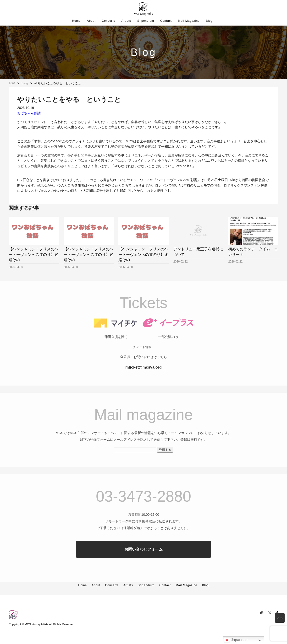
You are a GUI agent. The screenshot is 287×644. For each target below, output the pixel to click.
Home (76, 21)
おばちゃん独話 (29, 113)
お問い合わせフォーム (143, 559)
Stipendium (146, 21)
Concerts (109, 21)
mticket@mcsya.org (143, 377)
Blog (209, 21)
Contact (166, 21)
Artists (126, 21)
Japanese (236, 640)
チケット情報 (142, 357)
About (91, 21)
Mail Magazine (189, 21)
